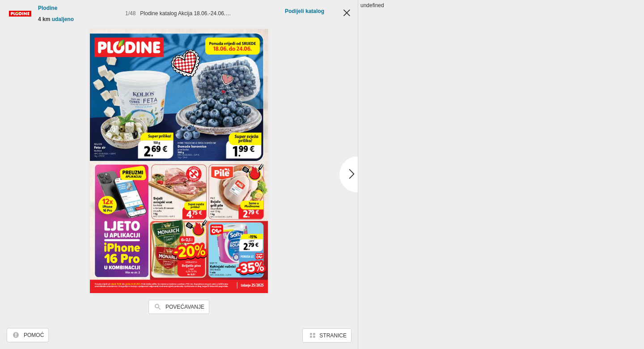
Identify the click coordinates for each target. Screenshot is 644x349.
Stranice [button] (333, 336)
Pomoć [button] (34, 335)
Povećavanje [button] (185, 307)
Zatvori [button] (347, 13)
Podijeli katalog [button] (305, 11)
